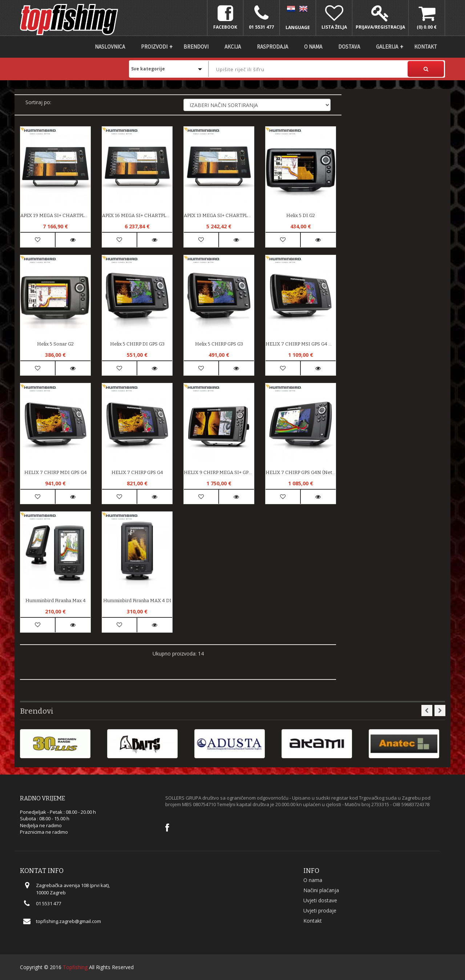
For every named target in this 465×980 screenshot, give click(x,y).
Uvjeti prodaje (320, 910)
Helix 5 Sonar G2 (55, 344)
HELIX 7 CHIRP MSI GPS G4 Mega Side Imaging (301, 344)
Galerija (387, 47)
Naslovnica (110, 47)
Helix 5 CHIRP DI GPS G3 (137, 344)
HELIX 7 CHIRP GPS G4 (137, 472)
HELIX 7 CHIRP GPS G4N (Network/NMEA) (301, 472)
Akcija (233, 47)
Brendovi (196, 47)
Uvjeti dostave (320, 900)
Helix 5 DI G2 (301, 215)
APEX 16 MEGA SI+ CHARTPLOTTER (137, 215)
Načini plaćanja (321, 890)
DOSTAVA (349, 47)
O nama (313, 47)
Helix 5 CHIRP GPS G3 (219, 344)
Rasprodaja (272, 47)
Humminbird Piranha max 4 (56, 601)
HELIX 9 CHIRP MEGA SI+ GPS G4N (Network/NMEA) (219, 472)
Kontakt (426, 47)
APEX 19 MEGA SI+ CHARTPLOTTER (55, 215)
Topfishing (75, 967)
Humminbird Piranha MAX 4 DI (137, 601)
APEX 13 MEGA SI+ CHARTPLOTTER (219, 215)
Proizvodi (154, 47)
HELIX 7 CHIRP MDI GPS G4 (56, 472)
